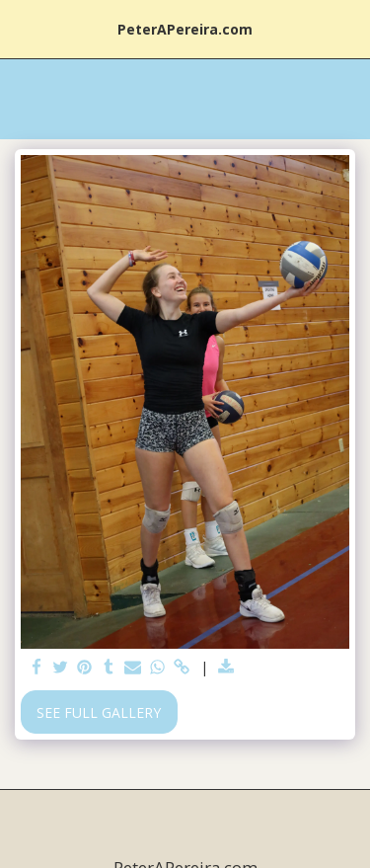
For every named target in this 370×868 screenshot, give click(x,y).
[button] (22, 28)
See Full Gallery (99, 712)
